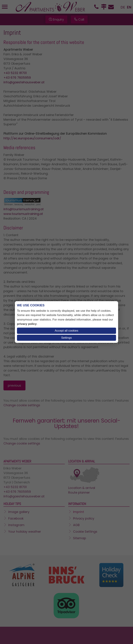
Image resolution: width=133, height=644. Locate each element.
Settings (66, 338)
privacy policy (27, 324)
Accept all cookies (66, 331)
